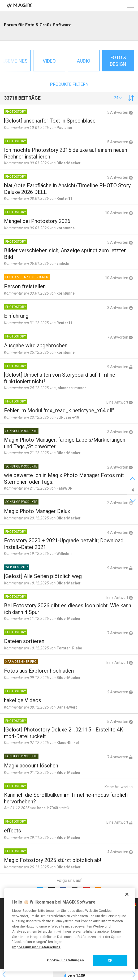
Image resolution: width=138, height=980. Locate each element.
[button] (118, 98)
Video (49, 61)
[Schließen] (127, 894)
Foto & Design (118, 61)
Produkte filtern (69, 84)
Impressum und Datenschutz (36, 947)
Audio (84, 61)
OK (110, 960)
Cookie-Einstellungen (65, 960)
